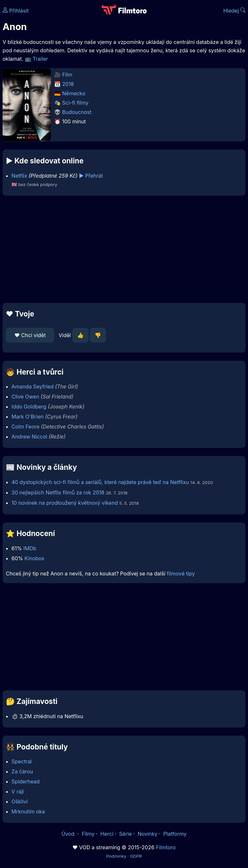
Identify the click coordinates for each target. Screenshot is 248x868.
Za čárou (22, 771)
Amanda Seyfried (33, 387)
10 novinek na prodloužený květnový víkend (65, 503)
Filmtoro (166, 847)
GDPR (136, 856)
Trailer (40, 59)
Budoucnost (77, 112)
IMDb (30, 548)
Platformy (175, 834)
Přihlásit (16, 11)
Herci (107, 834)
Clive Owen (26, 397)
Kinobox (35, 558)
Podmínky (116, 856)
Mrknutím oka (28, 811)
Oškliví (20, 801)
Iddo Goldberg (29, 407)
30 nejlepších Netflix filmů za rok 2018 (58, 492)
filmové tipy (181, 573)
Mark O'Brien (28, 417)
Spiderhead (26, 781)
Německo (74, 93)
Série (125, 834)
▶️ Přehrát (91, 176)
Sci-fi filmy (75, 103)
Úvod (68, 834)
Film (67, 75)
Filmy (88, 834)
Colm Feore (26, 427)
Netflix (20, 176)
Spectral (22, 761)
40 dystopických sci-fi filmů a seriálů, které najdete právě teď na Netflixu (100, 482)
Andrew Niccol (29, 437)
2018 (68, 84)
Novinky (147, 834)
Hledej (234, 11)
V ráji (18, 791)
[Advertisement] (124, 249)
